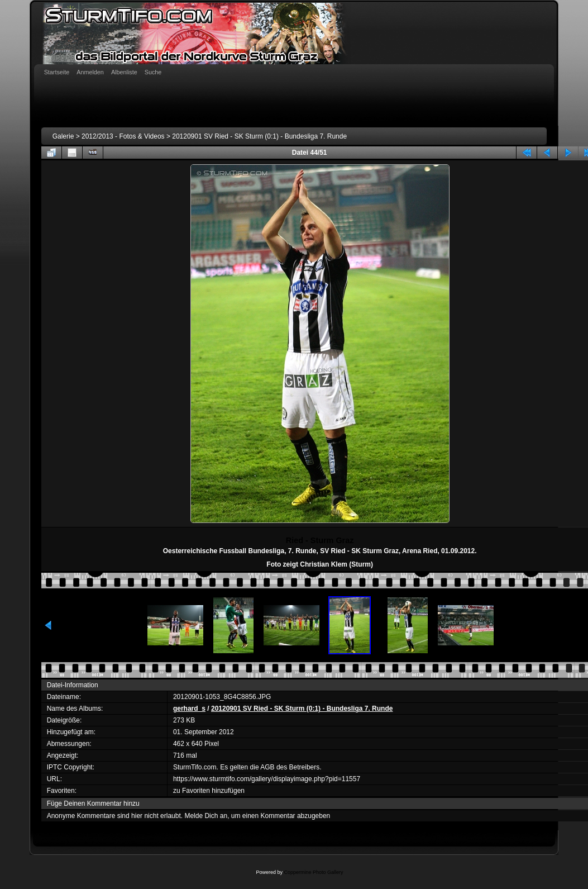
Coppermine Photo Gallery (313, 872)
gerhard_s (189, 709)
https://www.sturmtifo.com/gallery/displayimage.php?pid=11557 (267, 779)
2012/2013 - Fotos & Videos (123, 136)
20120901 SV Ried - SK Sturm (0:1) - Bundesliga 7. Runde (259, 136)
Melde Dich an (206, 816)
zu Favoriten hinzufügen (209, 791)
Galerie (63, 136)
